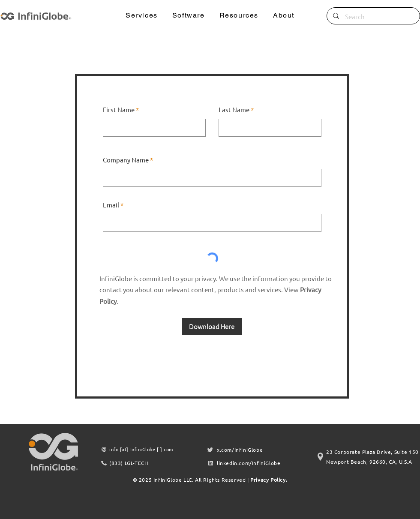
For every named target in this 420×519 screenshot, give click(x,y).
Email (111, 205)
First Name (119, 109)
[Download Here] (212, 327)
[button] (142, 16)
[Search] (373, 17)
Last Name (234, 109)
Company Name (126, 160)
